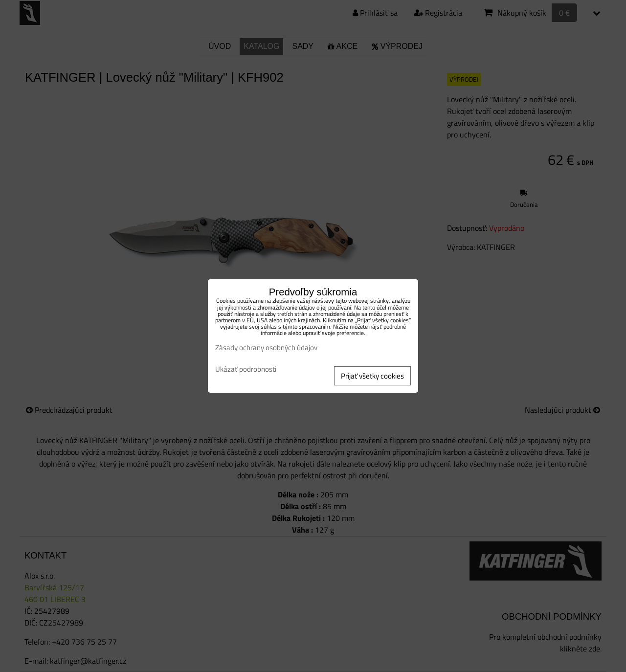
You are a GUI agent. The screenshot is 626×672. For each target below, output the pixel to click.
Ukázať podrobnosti (246, 370)
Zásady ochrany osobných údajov (266, 347)
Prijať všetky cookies (372, 376)
